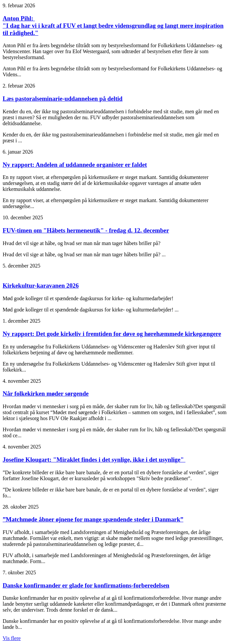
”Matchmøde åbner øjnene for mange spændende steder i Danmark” (93, 519)
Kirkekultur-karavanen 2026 (41, 286)
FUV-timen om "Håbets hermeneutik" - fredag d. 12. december (86, 230)
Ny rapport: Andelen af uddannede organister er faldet (75, 165)
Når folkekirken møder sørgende (46, 394)
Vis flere (12, 638)
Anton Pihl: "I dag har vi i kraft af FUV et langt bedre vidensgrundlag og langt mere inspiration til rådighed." (113, 26)
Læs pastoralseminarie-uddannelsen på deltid (63, 99)
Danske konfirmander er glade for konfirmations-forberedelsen (86, 585)
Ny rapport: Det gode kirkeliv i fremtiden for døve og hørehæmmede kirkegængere (112, 334)
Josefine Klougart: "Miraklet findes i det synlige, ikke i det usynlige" (94, 460)
